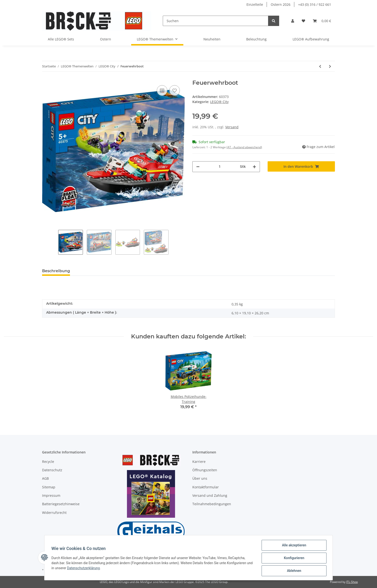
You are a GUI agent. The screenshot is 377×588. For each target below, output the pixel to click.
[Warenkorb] (322, 21)
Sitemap (49, 487)
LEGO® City (219, 102)
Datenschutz (52, 470)
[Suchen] (216, 21)
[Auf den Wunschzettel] (175, 90)
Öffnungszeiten (205, 470)
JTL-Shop (352, 582)
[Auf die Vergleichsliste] (162, 90)
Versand (232, 127)
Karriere (199, 462)
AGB (45, 478)
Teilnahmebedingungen (212, 504)
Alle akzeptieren (293, 546)
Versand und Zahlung (210, 495)
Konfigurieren (293, 558)
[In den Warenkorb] (301, 166)
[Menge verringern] (198, 167)
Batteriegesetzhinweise (61, 504)
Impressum (51, 495)
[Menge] (220, 167)
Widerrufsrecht (54, 513)
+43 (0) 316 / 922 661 (315, 4)
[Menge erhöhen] (254, 167)
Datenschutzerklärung (91, 569)
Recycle (48, 462)
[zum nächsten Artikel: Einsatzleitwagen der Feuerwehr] (330, 66)
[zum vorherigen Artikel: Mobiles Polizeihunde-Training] (320, 66)
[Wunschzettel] (303, 21)
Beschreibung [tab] (56, 271)
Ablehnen (293, 571)
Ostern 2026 (281, 4)
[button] (293, 21)
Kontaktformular (206, 487)
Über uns (200, 478)
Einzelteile (255, 4)
